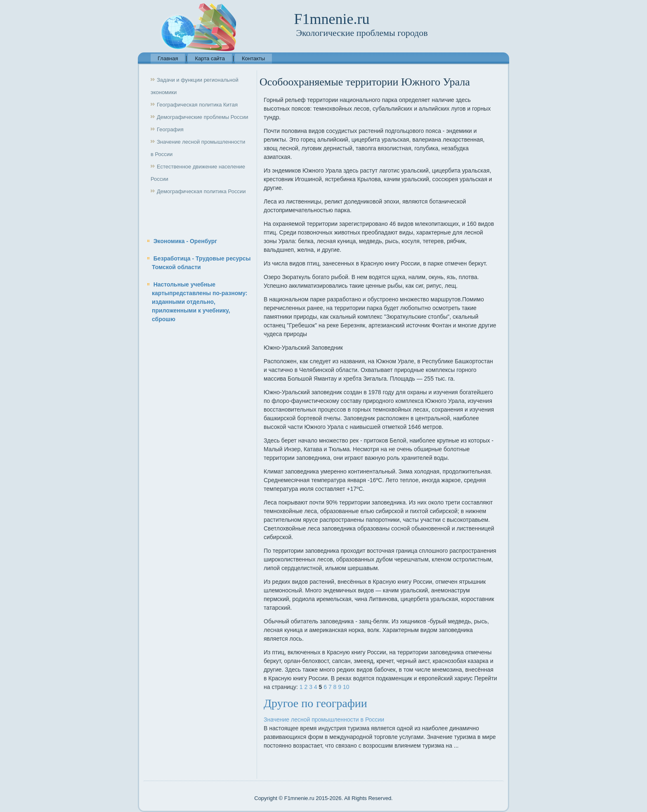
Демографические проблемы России (203, 117)
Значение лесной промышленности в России (198, 148)
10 (346, 687)
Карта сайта (210, 58)
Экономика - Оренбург (185, 241)
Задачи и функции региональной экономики (195, 86)
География (170, 129)
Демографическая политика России (201, 191)
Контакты (253, 58)
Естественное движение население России (198, 173)
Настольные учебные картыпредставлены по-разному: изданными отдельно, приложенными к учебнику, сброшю (200, 302)
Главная (168, 58)
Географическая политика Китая (197, 105)
